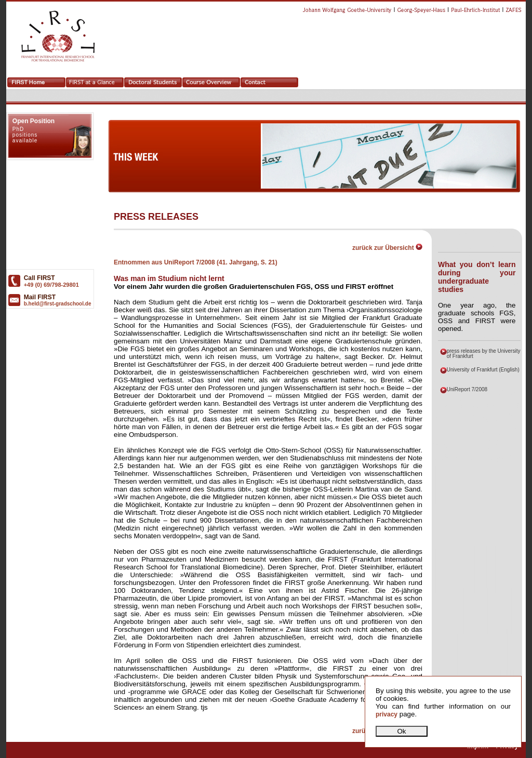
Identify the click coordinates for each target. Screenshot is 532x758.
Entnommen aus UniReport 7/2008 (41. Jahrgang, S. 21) (196, 262)
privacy (387, 714)
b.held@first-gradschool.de (58, 304)
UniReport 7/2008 (467, 389)
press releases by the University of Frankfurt (484, 354)
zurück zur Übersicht (387, 248)
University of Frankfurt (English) (483, 370)
